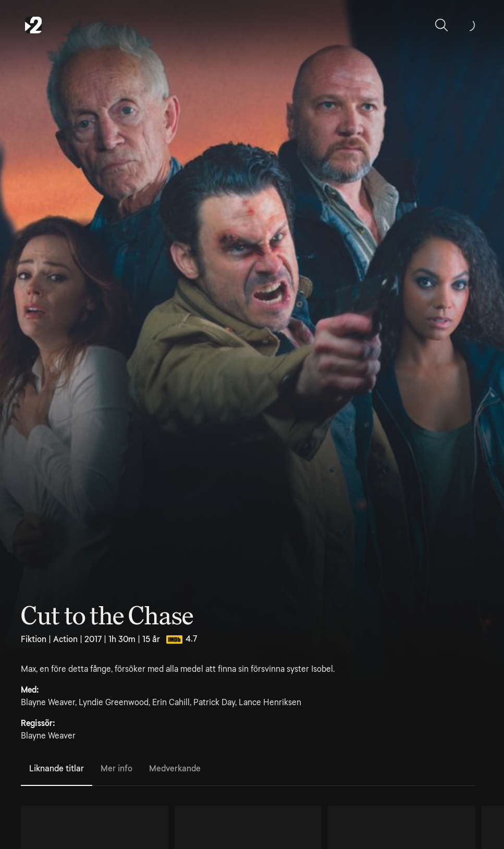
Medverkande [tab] (175, 768)
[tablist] (248, 769)
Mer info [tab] (116, 768)
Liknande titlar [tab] (57, 768)
